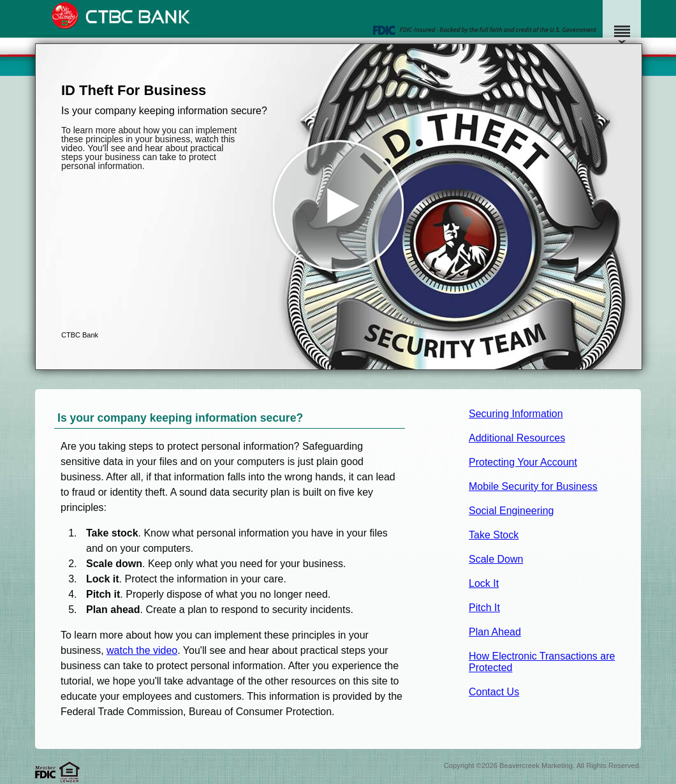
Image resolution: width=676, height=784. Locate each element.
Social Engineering (511, 511)
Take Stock (494, 535)
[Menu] (622, 26)
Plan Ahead (495, 632)
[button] (339, 207)
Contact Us (494, 692)
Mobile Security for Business (533, 486)
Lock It (484, 583)
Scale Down (496, 559)
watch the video (142, 650)
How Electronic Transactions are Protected (542, 662)
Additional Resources (517, 438)
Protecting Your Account (523, 462)
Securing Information (516, 414)
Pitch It (484, 608)
